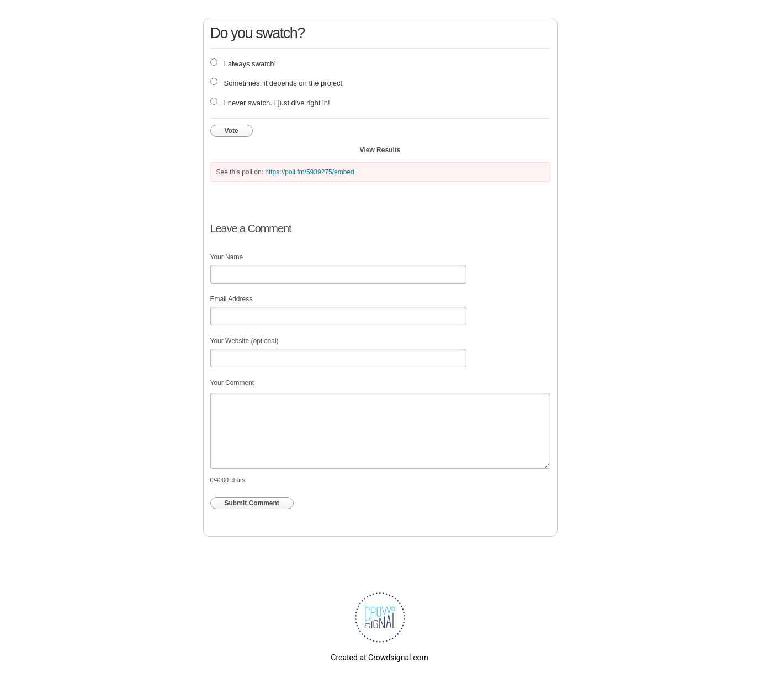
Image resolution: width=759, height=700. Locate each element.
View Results (380, 150)
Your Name (227, 257)
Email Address (232, 299)
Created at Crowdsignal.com (379, 658)
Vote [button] (232, 131)
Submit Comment (252, 503)
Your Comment (232, 383)
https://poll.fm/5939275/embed (309, 172)
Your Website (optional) (245, 341)
